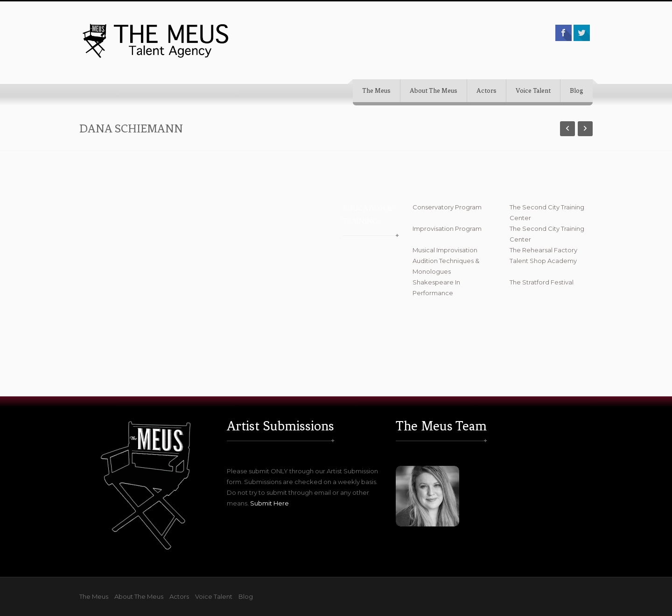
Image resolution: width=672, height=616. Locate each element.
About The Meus (434, 91)
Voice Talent (533, 91)
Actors (486, 91)
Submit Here (269, 503)
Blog (577, 91)
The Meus (376, 91)
